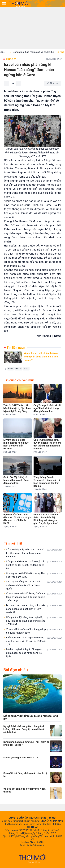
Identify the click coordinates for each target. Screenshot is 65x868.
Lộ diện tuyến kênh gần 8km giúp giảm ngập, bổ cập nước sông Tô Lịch (34, 653)
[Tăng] (18, 83)
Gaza (26, 369)
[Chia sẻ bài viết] (53, 83)
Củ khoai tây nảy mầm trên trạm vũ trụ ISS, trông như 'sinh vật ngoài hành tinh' (34, 553)
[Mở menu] (4, 4)
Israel (11, 369)
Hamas (18, 369)
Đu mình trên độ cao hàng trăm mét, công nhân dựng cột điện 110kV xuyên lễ (34, 609)
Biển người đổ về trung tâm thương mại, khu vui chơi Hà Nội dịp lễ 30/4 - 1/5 (34, 641)
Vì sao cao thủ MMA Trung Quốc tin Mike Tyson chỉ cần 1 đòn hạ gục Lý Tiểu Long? (34, 597)
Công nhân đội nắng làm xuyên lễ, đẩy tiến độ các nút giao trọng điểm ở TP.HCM (34, 621)
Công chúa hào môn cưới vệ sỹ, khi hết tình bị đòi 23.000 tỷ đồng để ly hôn (34, 565)
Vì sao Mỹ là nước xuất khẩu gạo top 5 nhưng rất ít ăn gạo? (34, 631)
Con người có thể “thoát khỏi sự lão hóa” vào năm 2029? (34, 575)
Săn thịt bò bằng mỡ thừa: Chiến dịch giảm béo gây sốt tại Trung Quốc (34, 585)
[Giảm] (7, 83)
